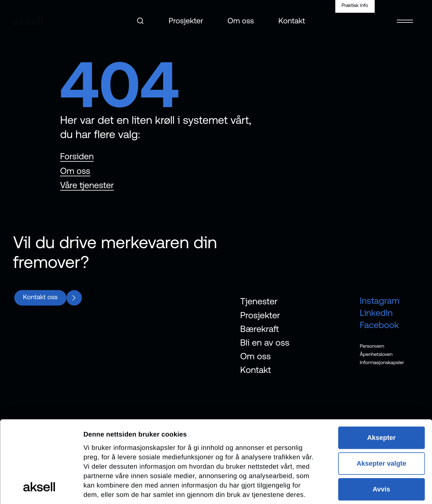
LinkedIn (376, 313)
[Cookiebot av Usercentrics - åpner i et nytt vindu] (39, 490)
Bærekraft (260, 329)
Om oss (241, 21)
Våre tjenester (87, 185)
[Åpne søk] (140, 21)
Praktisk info (355, 5)
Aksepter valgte (381, 387)
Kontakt (292, 21)
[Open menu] (405, 17)
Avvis (381, 413)
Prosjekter (186, 21)
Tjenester (259, 301)
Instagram (380, 301)
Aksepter (381, 361)
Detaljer (96, 490)
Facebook (379, 325)
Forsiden (77, 156)
